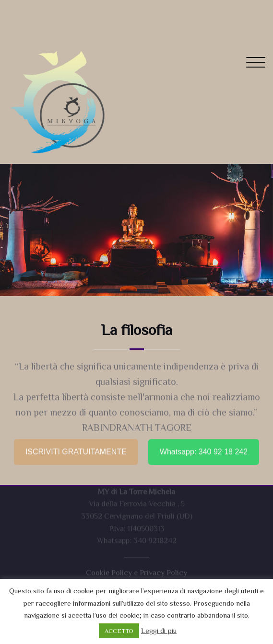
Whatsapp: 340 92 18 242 (204, 449)
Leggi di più (159, 630)
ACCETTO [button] (119, 631)
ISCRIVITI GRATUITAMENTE (76, 449)
